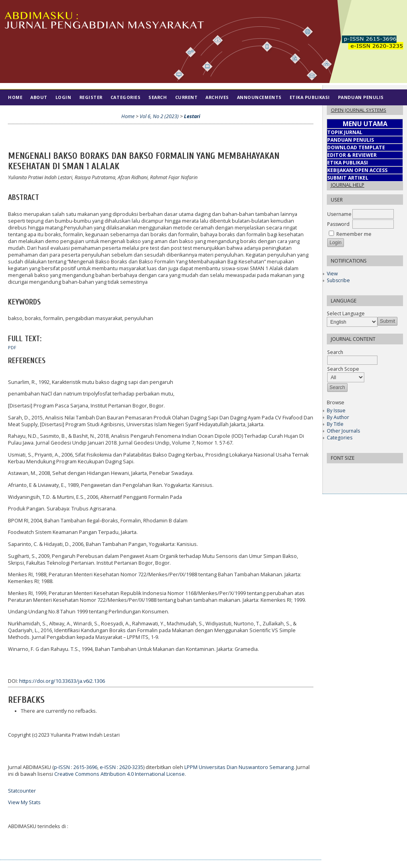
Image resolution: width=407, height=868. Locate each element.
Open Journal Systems (359, 110)
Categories (340, 438)
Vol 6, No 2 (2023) (159, 116)
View (332, 274)
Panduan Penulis (361, 97)
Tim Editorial (26, 113)
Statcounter (22, 791)
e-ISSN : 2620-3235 (122, 767)
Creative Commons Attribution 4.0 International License (120, 774)
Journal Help (348, 185)
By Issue (336, 410)
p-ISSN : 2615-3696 (76, 767)
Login (63, 97)
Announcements (259, 97)
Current (187, 97)
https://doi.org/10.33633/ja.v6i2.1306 (62, 681)
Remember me (354, 234)
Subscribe (338, 280)
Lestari (192, 116)
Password (338, 224)
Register (91, 97)
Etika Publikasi (310, 97)
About (39, 97)
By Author (338, 417)
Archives (217, 97)
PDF (12, 348)
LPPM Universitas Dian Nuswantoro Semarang (239, 767)
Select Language (346, 313)
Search (158, 97)
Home (15, 97)
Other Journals (343, 431)
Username (339, 214)
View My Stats (24, 802)
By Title (335, 424)
